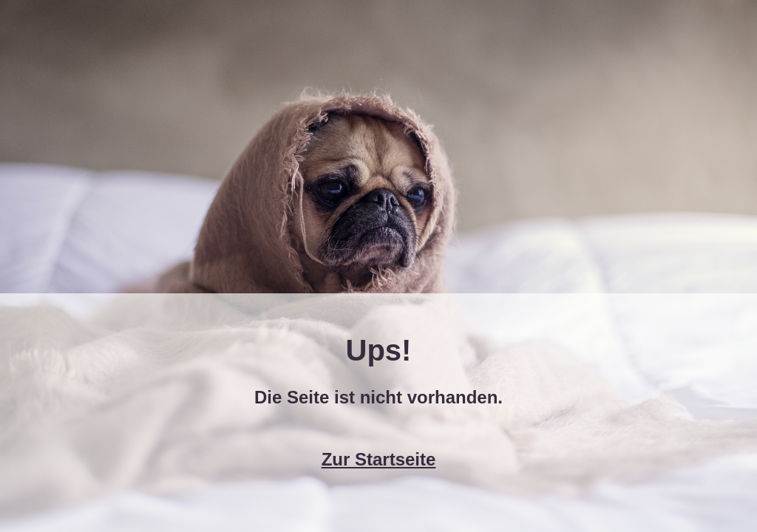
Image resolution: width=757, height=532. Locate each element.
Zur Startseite (379, 459)
